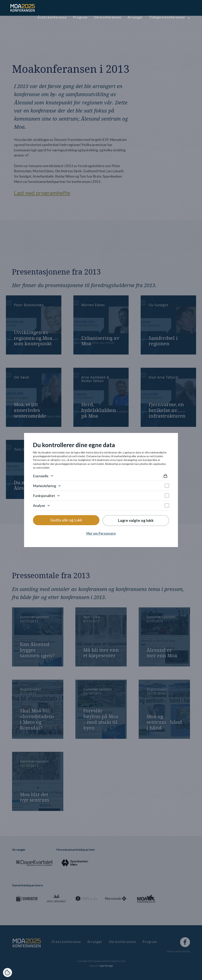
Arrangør (135, 17)
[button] (169, 17)
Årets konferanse (52, 17)
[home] (23, 8)
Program (80, 17)
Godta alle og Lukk (66, 520)
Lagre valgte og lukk (136, 520)
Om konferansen (108, 17)
